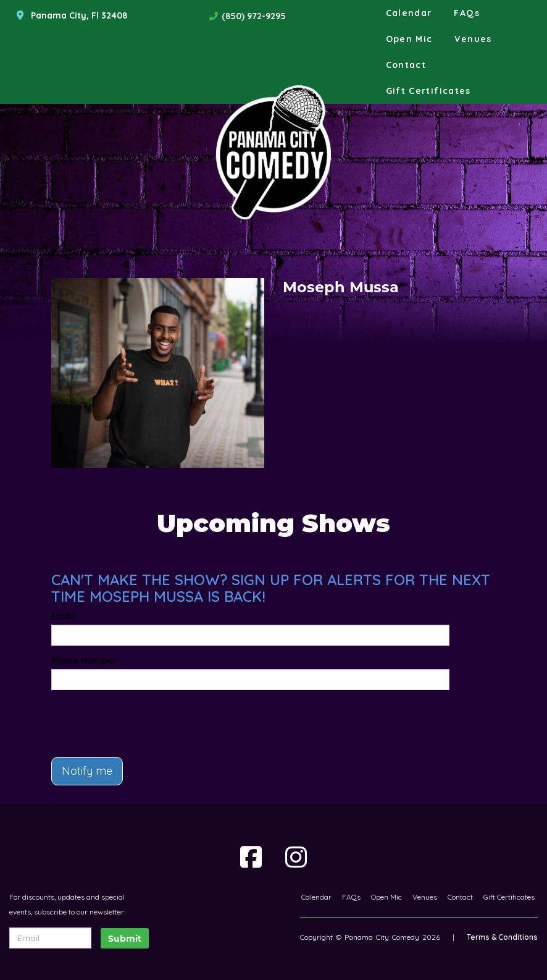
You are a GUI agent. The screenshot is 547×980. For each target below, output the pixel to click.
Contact (406, 65)
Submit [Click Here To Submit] (125, 939)
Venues (473, 39)
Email (63, 616)
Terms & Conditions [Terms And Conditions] (502, 937)
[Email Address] (50, 938)
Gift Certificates (428, 91)
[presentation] (123, 718)
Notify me (87, 771)
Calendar (409, 13)
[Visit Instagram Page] (296, 857)
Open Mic (409, 39)
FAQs (466, 13)
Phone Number (84, 661)
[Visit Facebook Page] (251, 857)
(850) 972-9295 (254, 16)
